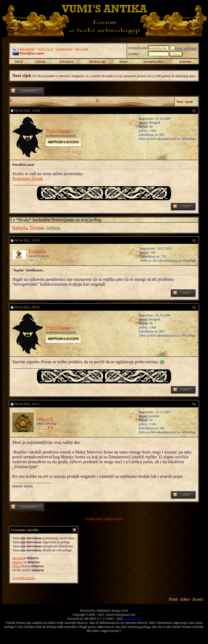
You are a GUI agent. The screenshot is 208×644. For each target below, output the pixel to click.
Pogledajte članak (28, 179)
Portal (19, 61)
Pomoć (124, 61)
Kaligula (20, 228)
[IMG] (17, 566)
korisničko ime (137, 48)
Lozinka (133, 54)
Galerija (40, 61)
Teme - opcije (185, 102)
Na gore (198, 599)
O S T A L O (45, 49)
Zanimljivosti (64, 49)
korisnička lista (153, 61)
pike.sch (45, 419)
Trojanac (37, 228)
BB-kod (18, 558)
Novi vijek (82, 49)
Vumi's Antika (26, 49)
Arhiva (185, 599)
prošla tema (95, 518)
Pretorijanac (58, 131)
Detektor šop (97, 61)
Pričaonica (66, 61)
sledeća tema (113, 518)
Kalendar (186, 61)
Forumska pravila (24, 578)
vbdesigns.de (132, 619)
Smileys (18, 562)
